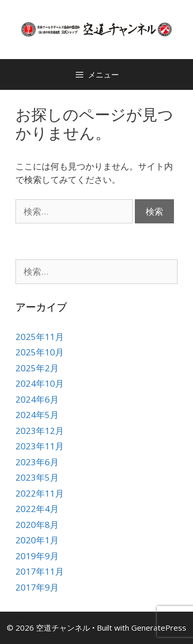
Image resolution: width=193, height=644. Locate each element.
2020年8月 (37, 525)
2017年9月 (37, 587)
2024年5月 (37, 415)
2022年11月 (40, 493)
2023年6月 (37, 462)
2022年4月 (37, 509)
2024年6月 (37, 399)
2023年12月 (40, 431)
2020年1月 (37, 540)
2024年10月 (40, 383)
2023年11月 (40, 446)
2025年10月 (40, 352)
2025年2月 (37, 368)
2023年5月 (37, 477)
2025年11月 (40, 337)
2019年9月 (37, 556)
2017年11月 (40, 571)
